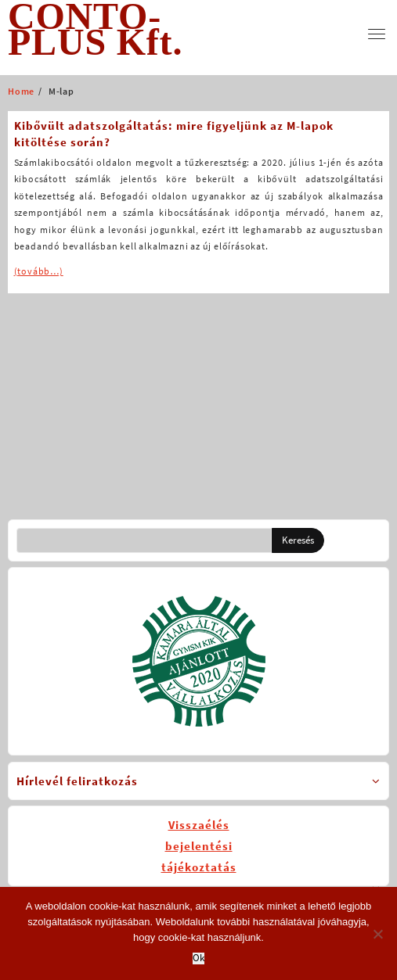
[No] (377, 934)
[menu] (377, 34)
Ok (198, 958)
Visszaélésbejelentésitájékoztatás (199, 846)
